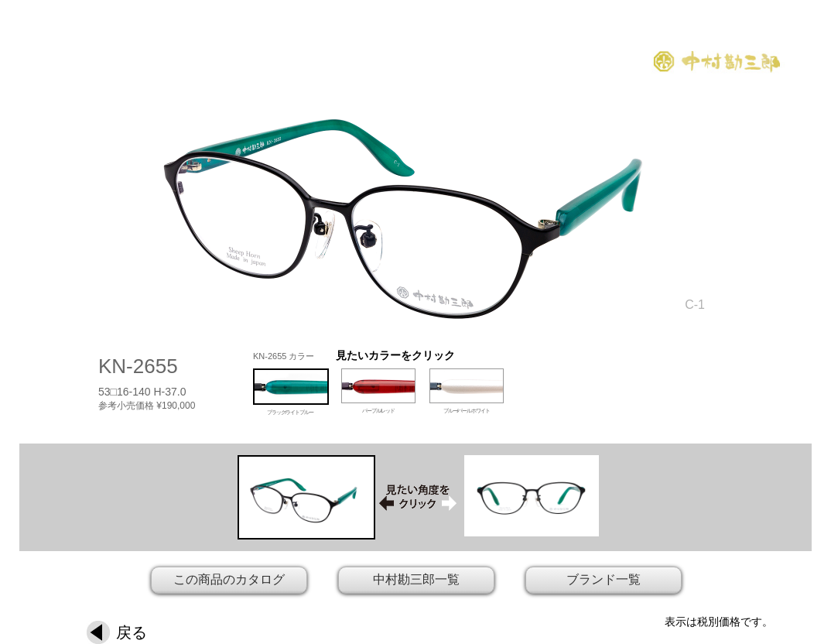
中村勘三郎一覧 (416, 579)
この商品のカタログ (229, 579)
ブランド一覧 (604, 579)
